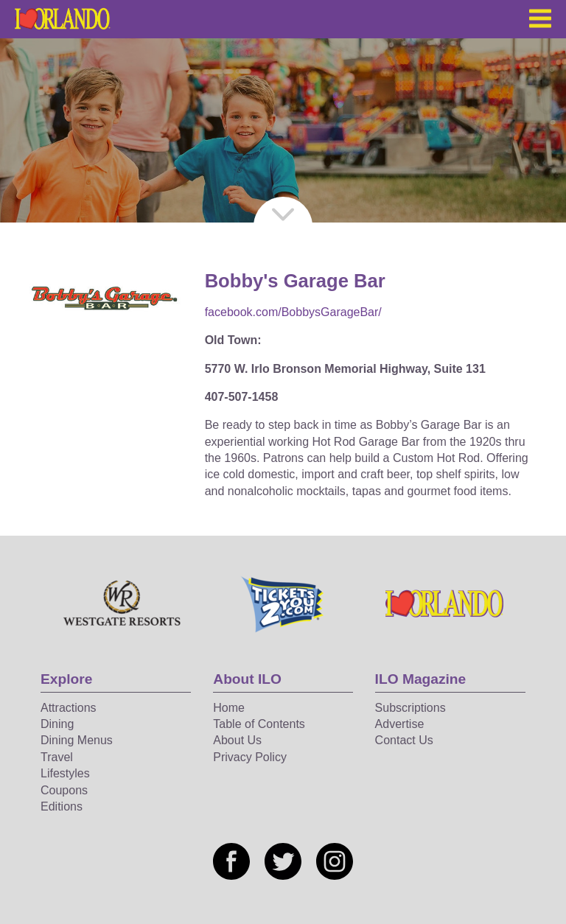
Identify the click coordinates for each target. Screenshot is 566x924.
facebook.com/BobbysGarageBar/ (293, 312)
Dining (57, 724)
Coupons (64, 790)
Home (229, 708)
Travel (57, 757)
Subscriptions (410, 708)
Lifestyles (65, 773)
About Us (237, 740)
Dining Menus (77, 740)
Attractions (69, 708)
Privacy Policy (250, 757)
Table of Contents (259, 724)
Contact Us (404, 740)
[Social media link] (231, 861)
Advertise (400, 724)
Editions (62, 806)
